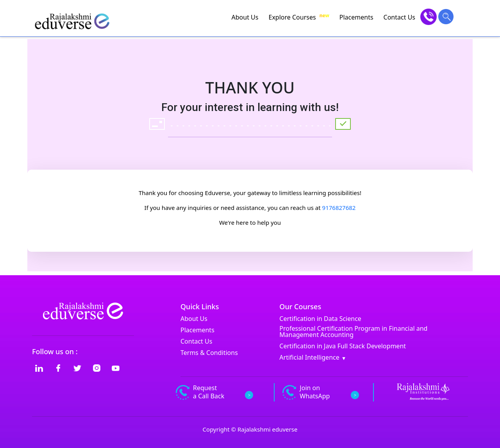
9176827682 (339, 208)
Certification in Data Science (320, 319)
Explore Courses (299, 17)
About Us (245, 17)
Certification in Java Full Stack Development (343, 346)
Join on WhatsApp (320, 392)
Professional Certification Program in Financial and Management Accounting (353, 332)
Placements (356, 17)
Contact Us (399, 17)
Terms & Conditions (209, 353)
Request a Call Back (213, 392)
